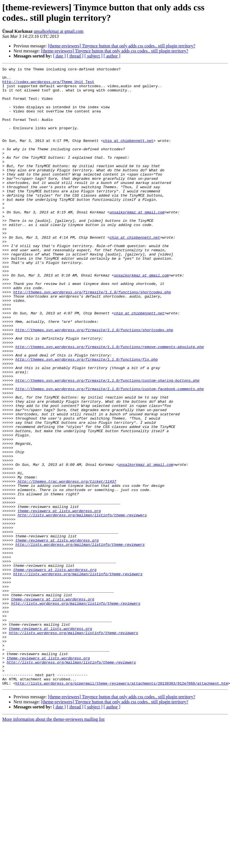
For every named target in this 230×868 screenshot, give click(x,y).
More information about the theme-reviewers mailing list (53, 843)
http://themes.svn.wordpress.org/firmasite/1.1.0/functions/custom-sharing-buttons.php (107, 443)
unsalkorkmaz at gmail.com (59, 31)
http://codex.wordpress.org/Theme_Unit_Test (48, 85)
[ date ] (59, 56)
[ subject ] (94, 56)
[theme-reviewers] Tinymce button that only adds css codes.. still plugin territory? (122, 46)
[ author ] (112, 56)
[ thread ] (75, 56)
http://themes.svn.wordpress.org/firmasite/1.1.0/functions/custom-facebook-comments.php (110, 453)
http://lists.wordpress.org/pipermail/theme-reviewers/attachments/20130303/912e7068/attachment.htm (122, 807)
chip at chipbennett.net (128, 156)
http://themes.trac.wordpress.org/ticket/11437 (67, 565)
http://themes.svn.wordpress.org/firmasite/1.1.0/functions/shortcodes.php (92, 337)
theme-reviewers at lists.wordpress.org (59, 600)
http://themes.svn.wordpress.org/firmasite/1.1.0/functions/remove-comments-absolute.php (110, 403)
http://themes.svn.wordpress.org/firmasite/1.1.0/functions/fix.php (87, 418)
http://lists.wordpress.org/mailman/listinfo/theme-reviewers (82, 605)
